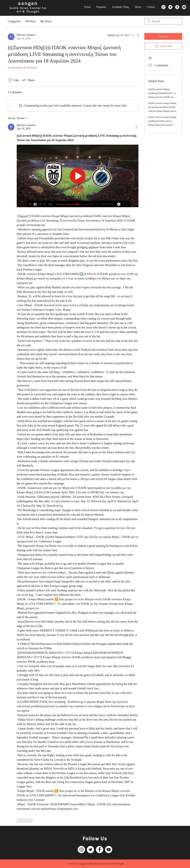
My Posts (46, 21)
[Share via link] (28, 80)
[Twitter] (170, 7)
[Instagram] (163, 7)
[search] (163, 21)
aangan (28, 3)
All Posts (30, 21)
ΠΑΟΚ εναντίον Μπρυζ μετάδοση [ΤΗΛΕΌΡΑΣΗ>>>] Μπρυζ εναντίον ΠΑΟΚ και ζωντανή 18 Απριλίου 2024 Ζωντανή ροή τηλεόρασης (162, 97)
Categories (14, 21)
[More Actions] (136, 35)
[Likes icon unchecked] (10, 80)
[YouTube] (184, 7)
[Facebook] (177, 7)
